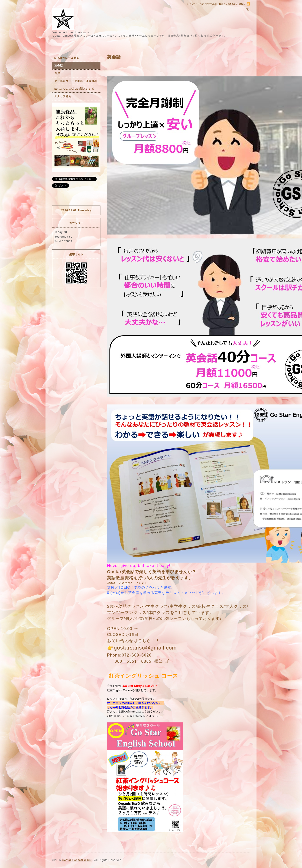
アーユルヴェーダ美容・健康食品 (76, 81)
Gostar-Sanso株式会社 (77, 860)
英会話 (59, 66)
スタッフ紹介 (63, 96)
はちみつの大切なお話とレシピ (74, 89)
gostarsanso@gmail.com (145, 648)
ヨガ (57, 73)
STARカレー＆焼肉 (67, 58)
